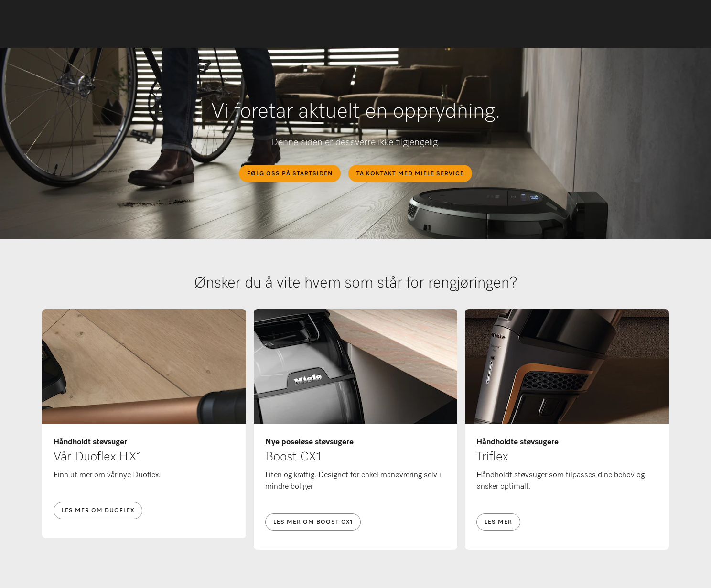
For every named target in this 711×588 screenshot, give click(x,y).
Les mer (498, 522)
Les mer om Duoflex (98, 511)
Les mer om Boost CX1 (313, 522)
